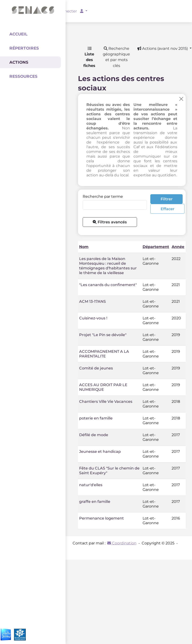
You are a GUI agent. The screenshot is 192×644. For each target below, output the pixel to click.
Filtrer (167, 199)
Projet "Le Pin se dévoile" (103, 335)
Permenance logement (102, 518)
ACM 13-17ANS (92, 301)
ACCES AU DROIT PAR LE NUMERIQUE (103, 387)
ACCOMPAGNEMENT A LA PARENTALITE (104, 354)
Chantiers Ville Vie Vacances (106, 402)
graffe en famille (95, 502)
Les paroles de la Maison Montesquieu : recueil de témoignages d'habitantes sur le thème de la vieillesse (108, 266)
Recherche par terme (103, 196)
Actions (19, 62)
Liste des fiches (89, 57)
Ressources (23, 76)
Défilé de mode (94, 435)
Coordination (122, 543)
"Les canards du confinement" (108, 285)
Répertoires (24, 48)
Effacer (168, 209)
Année (178, 247)
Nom (84, 247)
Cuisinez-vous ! (93, 318)
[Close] (181, 99)
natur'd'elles (91, 485)
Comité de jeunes (96, 368)
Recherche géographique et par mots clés (116, 57)
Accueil (18, 34)
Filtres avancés (110, 222)
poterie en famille (96, 418)
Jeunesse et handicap (100, 452)
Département (156, 247)
